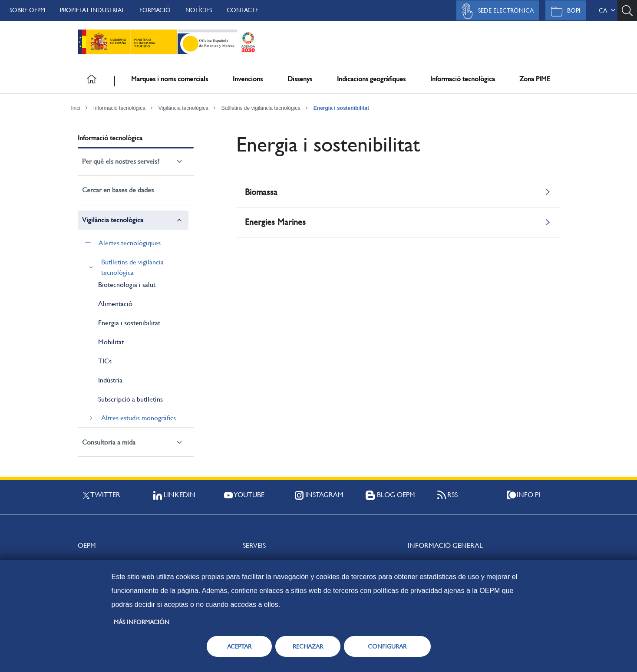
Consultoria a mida (109, 442)
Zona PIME (535, 79)
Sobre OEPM (27, 10)
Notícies (199, 10)
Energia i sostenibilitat (341, 108)
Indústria (110, 380)
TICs (105, 361)
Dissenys (300, 79)
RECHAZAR (308, 646)
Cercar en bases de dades (118, 190)
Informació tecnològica (463, 79)
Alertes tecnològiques (130, 243)
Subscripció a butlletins (130, 399)
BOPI (563, 11)
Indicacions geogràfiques (371, 79)
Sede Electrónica (495, 11)
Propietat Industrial (92, 10)
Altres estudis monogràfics (139, 418)
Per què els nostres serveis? (121, 161)
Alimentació (115, 304)
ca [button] (607, 10)
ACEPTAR (239, 646)
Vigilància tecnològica (183, 108)
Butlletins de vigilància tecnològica (261, 108)
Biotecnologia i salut (127, 285)
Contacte (243, 10)
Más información (142, 622)
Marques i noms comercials (170, 79)
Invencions (248, 79)
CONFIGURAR (387, 646)
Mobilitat (111, 342)
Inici (76, 108)
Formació (155, 10)
